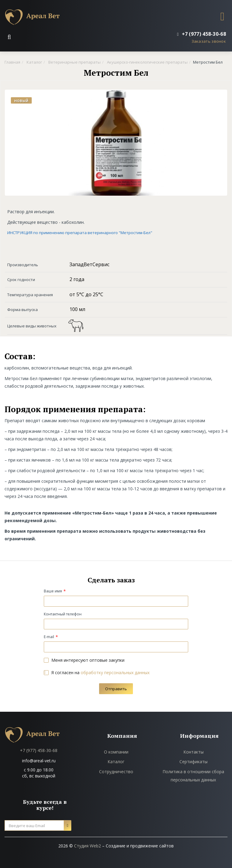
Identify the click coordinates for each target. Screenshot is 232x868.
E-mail (49, 637)
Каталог (116, 762)
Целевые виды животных (32, 326)
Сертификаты (193, 762)
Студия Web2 (87, 846)
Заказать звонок (209, 41)
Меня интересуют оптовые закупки (84, 660)
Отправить (116, 689)
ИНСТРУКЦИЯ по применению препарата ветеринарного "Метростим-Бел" (80, 233)
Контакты (193, 752)
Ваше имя (53, 591)
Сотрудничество (116, 772)
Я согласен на (97, 673)
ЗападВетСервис (89, 264)
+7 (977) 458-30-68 (39, 750)
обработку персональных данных (115, 673)
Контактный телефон (63, 614)
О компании (116, 752)
